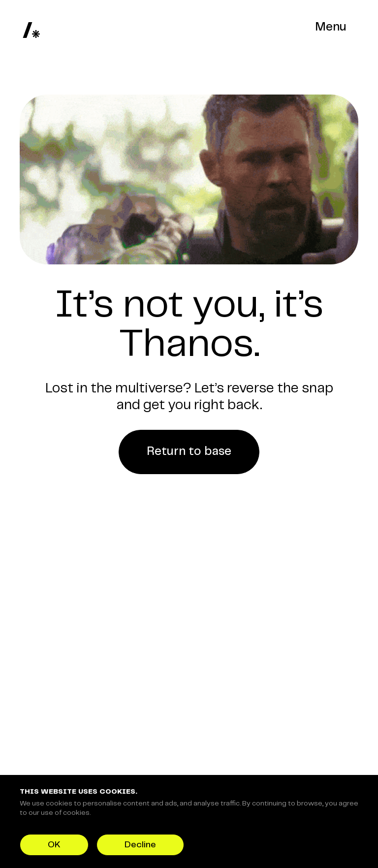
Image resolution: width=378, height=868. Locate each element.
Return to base (189, 452)
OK (54, 845)
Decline (140, 845)
